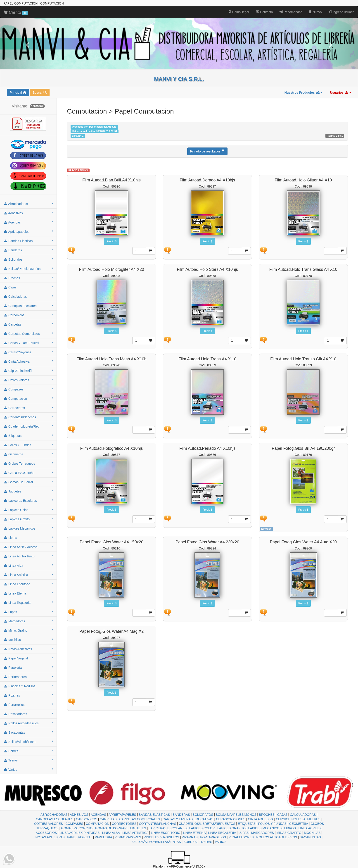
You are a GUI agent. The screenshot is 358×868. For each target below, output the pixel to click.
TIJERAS (206, 842)
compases (28, 389)
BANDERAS (181, 815)
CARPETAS (108, 819)
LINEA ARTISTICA (135, 833)
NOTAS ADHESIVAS (50, 837)
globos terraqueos (28, 463)
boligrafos (28, 259)
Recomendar (291, 12)
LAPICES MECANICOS (265, 828)
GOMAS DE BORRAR (111, 828)
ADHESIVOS (79, 815)
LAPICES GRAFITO (231, 828)
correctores (28, 408)
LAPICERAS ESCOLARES (168, 828)
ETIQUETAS (247, 824)
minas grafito (28, 630)
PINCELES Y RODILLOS (162, 837)
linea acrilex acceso (28, 547)
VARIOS (221, 842)
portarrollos (28, 704)
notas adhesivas (28, 649)
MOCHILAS (312, 833)
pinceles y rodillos (28, 686)
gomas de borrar (28, 482)
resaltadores (28, 714)
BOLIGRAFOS (203, 815)
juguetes (28, 491)
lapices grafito (28, 519)
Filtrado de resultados (207, 151)
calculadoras (28, 296)
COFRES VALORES (49, 824)
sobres (28, 751)
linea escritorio (28, 584)
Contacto (264, 12)
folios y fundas (28, 445)
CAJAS (282, 815)
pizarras (28, 695)
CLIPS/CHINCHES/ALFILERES (298, 819)
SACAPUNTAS (310, 837)
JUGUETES (138, 828)
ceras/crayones (28, 352)
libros (28, 537)
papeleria (28, 667)
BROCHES (267, 815)
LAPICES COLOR (202, 828)
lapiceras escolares (28, 500)
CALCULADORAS (303, 815)
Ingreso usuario (341, 12)
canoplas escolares (28, 306)
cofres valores (28, 380)
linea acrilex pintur (28, 556)
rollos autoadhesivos (28, 723)
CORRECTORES (124, 824)
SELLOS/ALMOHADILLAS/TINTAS (156, 842)
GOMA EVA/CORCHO (77, 828)
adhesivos (28, 213)
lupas (28, 612)
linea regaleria (28, 602)
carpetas (28, 324)
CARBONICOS (87, 819)
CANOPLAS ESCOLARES (55, 819)
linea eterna (28, 593)
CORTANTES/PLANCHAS (158, 824)
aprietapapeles (28, 231)
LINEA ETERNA (194, 833)
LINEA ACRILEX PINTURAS (79, 833)
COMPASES (74, 824)
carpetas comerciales (28, 333)
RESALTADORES (241, 837)
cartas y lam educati (28, 343)
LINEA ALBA (111, 833)
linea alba (28, 565)
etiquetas (28, 435)
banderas (28, 250)
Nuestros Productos (303, 93)
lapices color (28, 510)
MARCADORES (263, 833)
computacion (28, 398)
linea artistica (28, 575)
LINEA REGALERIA (222, 833)
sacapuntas (28, 732)
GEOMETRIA (299, 824)
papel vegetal (28, 658)
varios (28, 769)
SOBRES (190, 842)
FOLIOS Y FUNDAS (273, 824)
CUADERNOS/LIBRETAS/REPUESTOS (207, 824)
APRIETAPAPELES (122, 815)
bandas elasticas (28, 241)
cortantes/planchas (28, 417)
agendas (28, 222)
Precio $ (111, 241)
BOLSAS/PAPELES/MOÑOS (236, 815)
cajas (28, 287)
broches (28, 278)
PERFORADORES (128, 837)
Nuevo (315, 12)
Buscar (39, 93)
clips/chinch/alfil (28, 371)
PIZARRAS (190, 837)
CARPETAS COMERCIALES (140, 819)
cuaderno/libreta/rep (28, 426)
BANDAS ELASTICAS (154, 815)
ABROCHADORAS (54, 815)
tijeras (28, 760)
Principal (18, 93)
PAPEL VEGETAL (80, 837)
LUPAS (244, 833)
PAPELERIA (103, 837)
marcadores (28, 621)
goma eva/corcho (28, 473)
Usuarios (341, 93)
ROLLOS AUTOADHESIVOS (277, 837)
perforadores (28, 677)
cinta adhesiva (28, 361)
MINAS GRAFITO (289, 833)
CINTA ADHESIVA (261, 819)
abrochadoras (28, 204)
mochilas (28, 640)
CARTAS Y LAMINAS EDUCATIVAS (188, 819)
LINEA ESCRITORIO (166, 833)
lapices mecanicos (28, 528)
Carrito (16, 13)
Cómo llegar (239, 12)
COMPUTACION (97, 824)
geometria (28, 454)
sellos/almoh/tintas (28, 742)
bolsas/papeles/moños (28, 269)
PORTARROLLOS (213, 837)
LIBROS (290, 828)
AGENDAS (98, 815)
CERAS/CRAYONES (231, 819)
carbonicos (28, 315)
